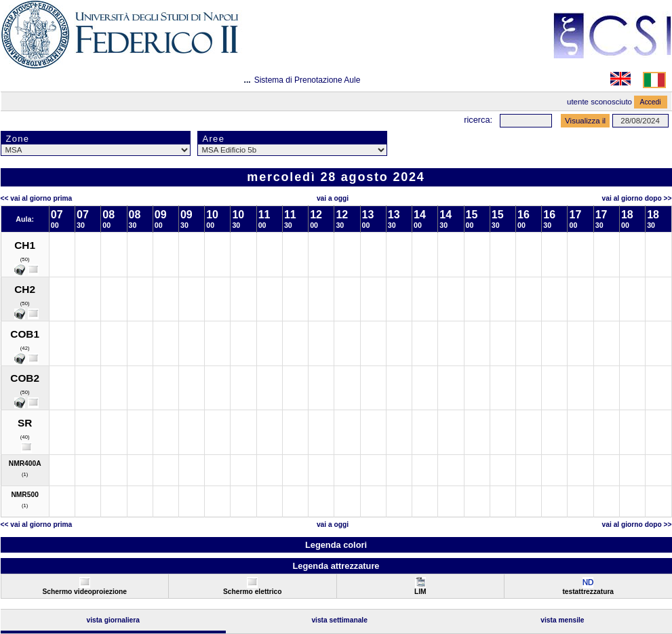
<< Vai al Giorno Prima (37, 198)
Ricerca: (478, 120)
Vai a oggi (333, 198)
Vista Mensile (562, 620)
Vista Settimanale (339, 620)
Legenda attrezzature (336, 566)
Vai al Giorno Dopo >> (637, 198)
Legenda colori (336, 545)
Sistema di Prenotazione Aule (308, 80)
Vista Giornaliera (113, 620)
